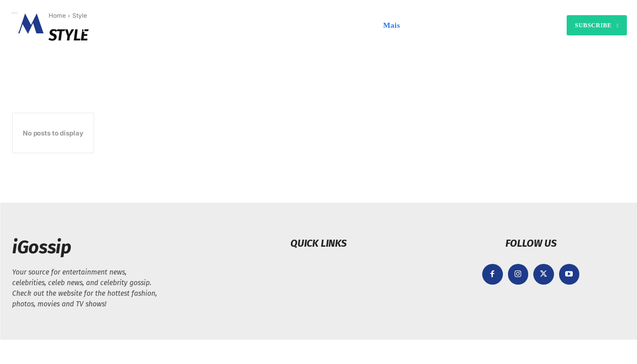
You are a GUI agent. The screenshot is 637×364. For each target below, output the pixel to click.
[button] (420, 25)
